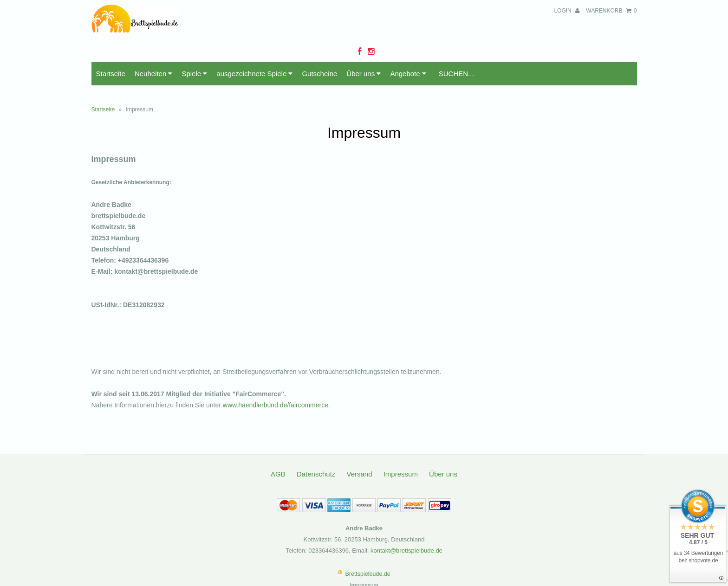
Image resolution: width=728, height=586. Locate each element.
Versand (359, 474)
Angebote (408, 74)
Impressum (401, 474)
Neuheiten (154, 74)
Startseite (111, 74)
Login (567, 11)
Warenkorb (611, 11)
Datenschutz (316, 474)
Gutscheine (319, 74)
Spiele (194, 74)
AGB (278, 474)
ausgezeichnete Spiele (254, 74)
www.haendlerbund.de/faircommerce (276, 405)
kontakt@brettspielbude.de (406, 551)
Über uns (364, 74)
